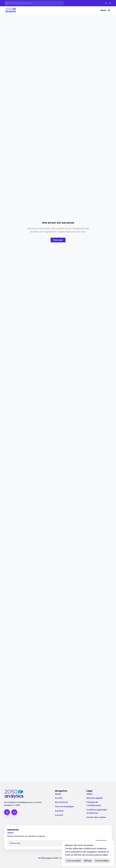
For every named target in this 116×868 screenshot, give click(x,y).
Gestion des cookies (96, 817)
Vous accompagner (64, 806)
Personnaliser (102, 861)
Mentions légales (95, 798)
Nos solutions (61, 802)
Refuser (88, 861)
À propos (59, 811)
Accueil (58, 798)
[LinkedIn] (106, 3)
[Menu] (105, 10)
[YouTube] (110, 3)
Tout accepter (73, 861)
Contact (59, 815)
